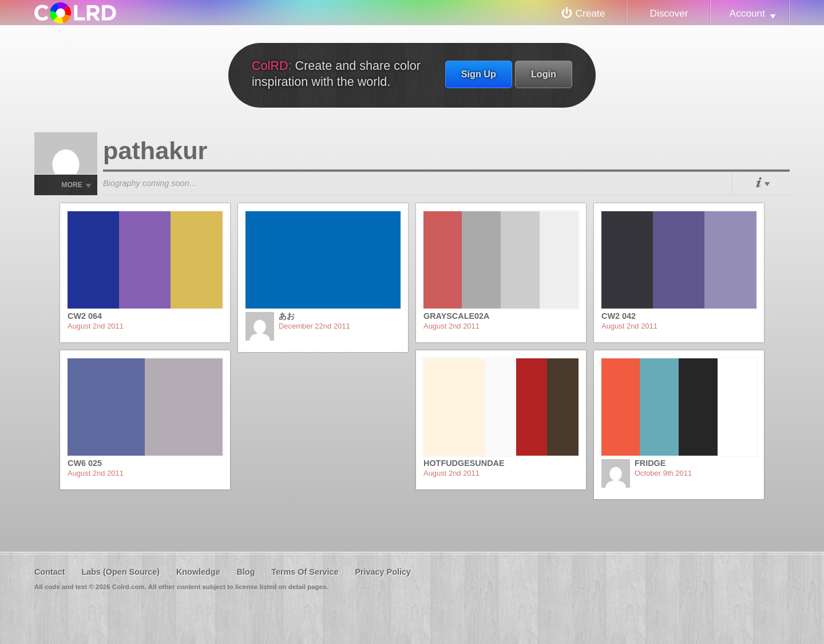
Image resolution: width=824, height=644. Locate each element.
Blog (245, 572)
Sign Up (479, 74)
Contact (50, 572)
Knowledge (198, 572)
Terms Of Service (305, 572)
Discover (669, 13)
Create (591, 13)
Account (747, 13)
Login (544, 74)
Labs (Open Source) (120, 572)
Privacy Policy (383, 572)
